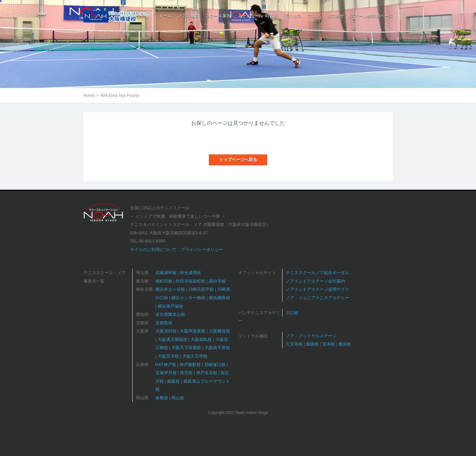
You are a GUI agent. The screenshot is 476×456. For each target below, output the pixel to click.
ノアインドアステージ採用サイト (317, 289)
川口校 (292, 313)
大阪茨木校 (168, 356)
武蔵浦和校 (166, 273)
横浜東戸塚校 (170, 306)
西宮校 (186, 373)
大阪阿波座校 (193, 331)
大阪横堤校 (219, 331)
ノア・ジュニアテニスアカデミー (317, 298)
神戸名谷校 (207, 373)
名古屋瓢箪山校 (170, 314)
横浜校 (345, 344)
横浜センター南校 (188, 298)
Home (89, 95)
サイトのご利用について (153, 250)
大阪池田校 (166, 331)
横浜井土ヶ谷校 (170, 289)
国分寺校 (217, 281)
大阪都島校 (201, 339)
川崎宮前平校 (201, 289)
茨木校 (329, 344)
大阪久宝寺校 (195, 356)
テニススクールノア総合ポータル (317, 273)
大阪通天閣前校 (173, 339)
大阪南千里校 (217, 348)
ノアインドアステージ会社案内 (315, 281)
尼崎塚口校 (215, 365)
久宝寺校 (294, 344)
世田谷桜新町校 (190, 281)
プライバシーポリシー (202, 250)
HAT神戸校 (166, 365)
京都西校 (164, 323)
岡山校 (178, 398)
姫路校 (173, 381)
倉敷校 (162, 398)
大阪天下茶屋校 (186, 348)
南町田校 (164, 281)
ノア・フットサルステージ (311, 336)
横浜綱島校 (219, 298)
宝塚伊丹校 (166, 373)
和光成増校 (190, 273)
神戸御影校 (190, 365)
